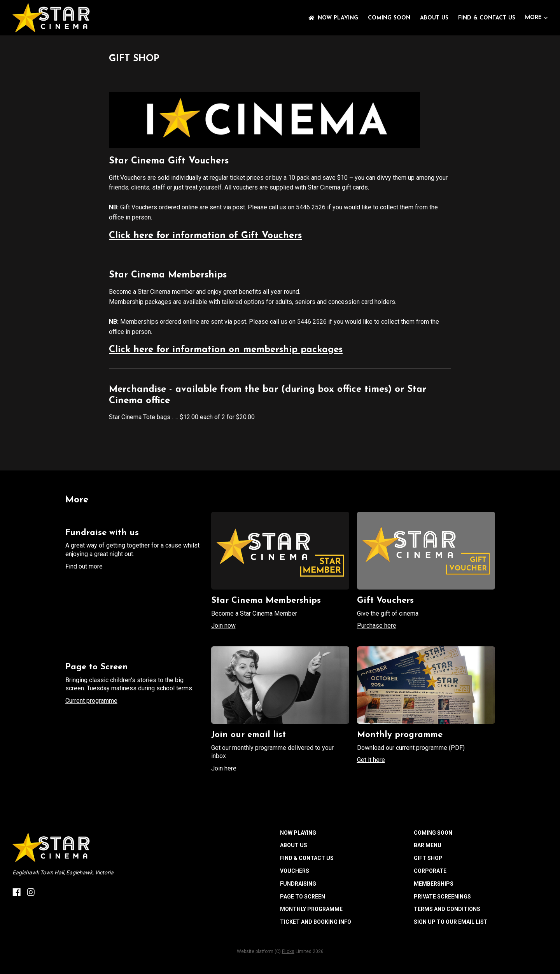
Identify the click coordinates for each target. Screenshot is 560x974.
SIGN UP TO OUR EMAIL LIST (451, 922)
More (536, 18)
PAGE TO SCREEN (303, 897)
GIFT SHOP (428, 858)
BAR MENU (428, 845)
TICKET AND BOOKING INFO (316, 922)
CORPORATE (430, 871)
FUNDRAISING (298, 884)
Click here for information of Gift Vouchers (205, 236)
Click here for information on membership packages (226, 350)
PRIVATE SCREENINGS (442, 897)
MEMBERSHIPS (434, 884)
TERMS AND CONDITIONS (447, 909)
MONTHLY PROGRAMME (311, 909)
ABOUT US (434, 18)
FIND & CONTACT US (487, 18)
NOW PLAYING (333, 18)
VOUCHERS (295, 871)
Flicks (288, 951)
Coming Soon (389, 18)
